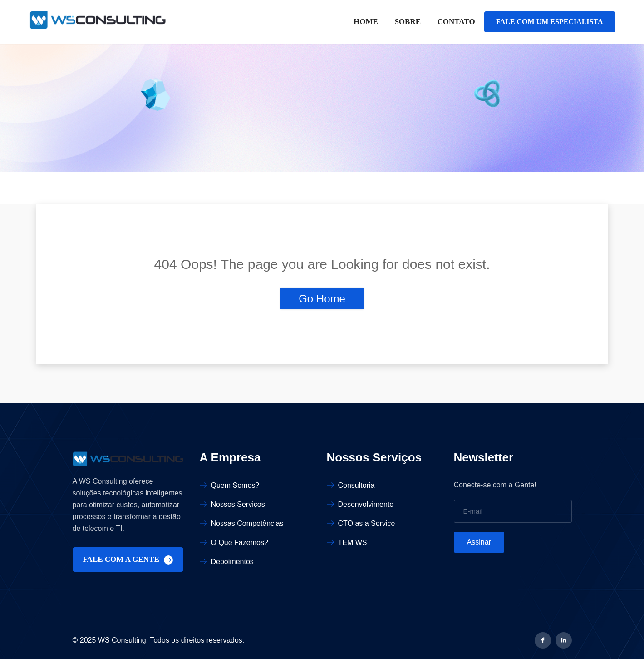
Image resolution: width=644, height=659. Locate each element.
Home (366, 22)
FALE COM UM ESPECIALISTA (549, 22)
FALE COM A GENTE (128, 560)
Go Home (322, 299)
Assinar (479, 542)
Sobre (408, 22)
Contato (456, 22)
